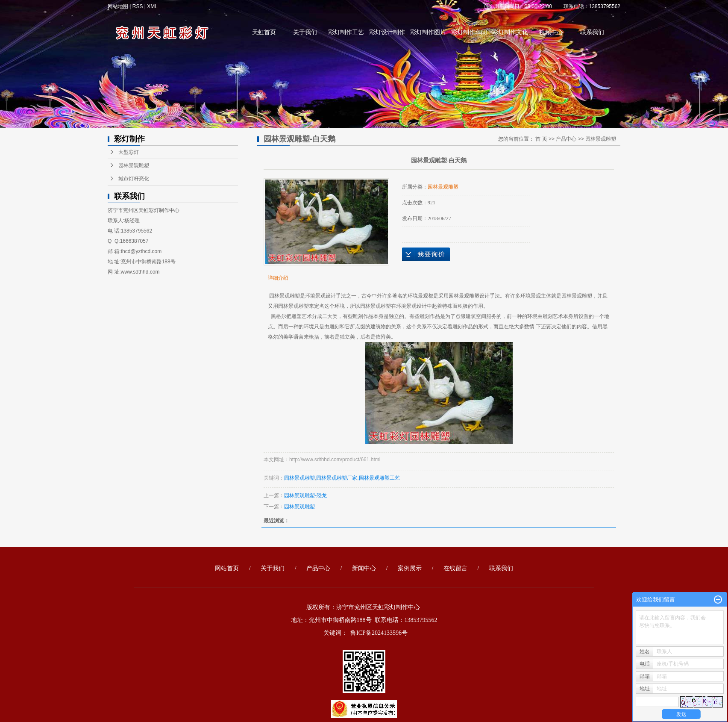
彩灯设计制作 (387, 32)
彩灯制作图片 (428, 32)
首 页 (541, 139)
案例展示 (410, 568)
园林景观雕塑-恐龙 (305, 495)
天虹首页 (264, 32)
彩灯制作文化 (510, 32)
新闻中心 (364, 568)
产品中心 (566, 139)
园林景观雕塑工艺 (379, 478)
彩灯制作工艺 (346, 32)
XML (152, 6)
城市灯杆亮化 (134, 179)
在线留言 (455, 568)
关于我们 (305, 32)
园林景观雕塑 (134, 165)
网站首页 (227, 568)
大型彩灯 (129, 152)
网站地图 (119, 6)
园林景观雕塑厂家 (337, 478)
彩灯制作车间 (469, 32)
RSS (138, 6)
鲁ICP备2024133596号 (379, 633)
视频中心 (551, 32)
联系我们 (592, 32)
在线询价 (426, 254)
